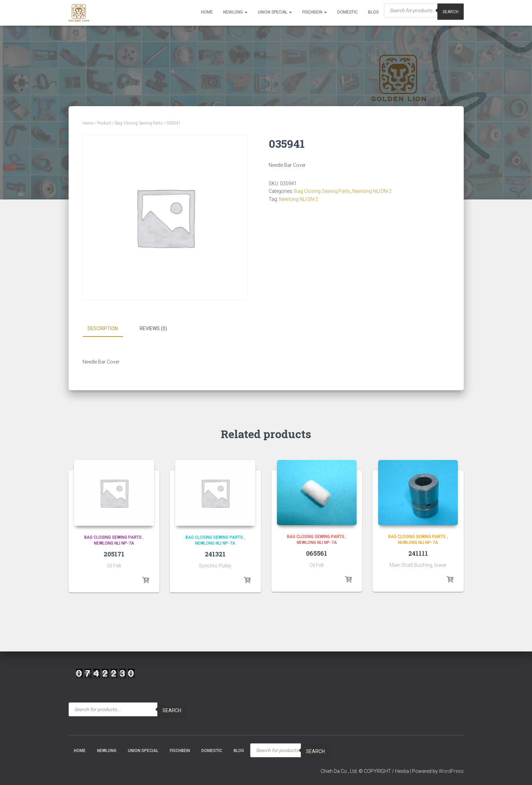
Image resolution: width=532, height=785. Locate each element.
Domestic (347, 12)
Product (104, 123)
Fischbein (315, 12)
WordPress (451, 771)
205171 (114, 554)
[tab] (108, 329)
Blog (373, 12)
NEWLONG (235, 12)
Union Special (275, 12)
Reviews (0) (153, 328)
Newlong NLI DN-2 (372, 191)
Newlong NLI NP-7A (114, 543)
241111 (418, 553)
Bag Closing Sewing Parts (139, 123)
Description (103, 328)
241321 (215, 554)
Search (172, 710)
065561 (317, 553)
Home (207, 12)
